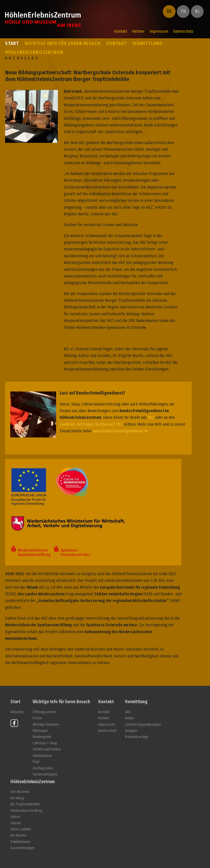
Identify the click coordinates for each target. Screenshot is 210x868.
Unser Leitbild (21, 829)
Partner (138, 31)
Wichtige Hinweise (46, 725)
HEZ (151, 417)
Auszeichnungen (23, 848)
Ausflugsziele (43, 768)
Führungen (40, 731)
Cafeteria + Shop (45, 743)
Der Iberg (17, 798)
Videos (15, 817)
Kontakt (121, 31)
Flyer (36, 762)
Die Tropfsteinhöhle (25, 804)
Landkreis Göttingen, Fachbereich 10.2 (91, 424)
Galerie (16, 823)
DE (169, 11)
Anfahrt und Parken (47, 749)
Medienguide (42, 737)
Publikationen (21, 842)
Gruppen (131, 731)
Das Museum (20, 792)
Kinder (130, 718)
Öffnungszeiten (44, 712)
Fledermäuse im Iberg (26, 811)
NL (197, 11)
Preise (37, 718)
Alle (128, 712)
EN (183, 11)
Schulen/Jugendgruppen (143, 725)
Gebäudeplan (42, 756)
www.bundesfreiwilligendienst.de (120, 431)
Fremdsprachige (137, 737)
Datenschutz (183, 31)
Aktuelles (17, 712)
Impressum (159, 31)
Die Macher (18, 835)
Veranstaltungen (45, 774)
